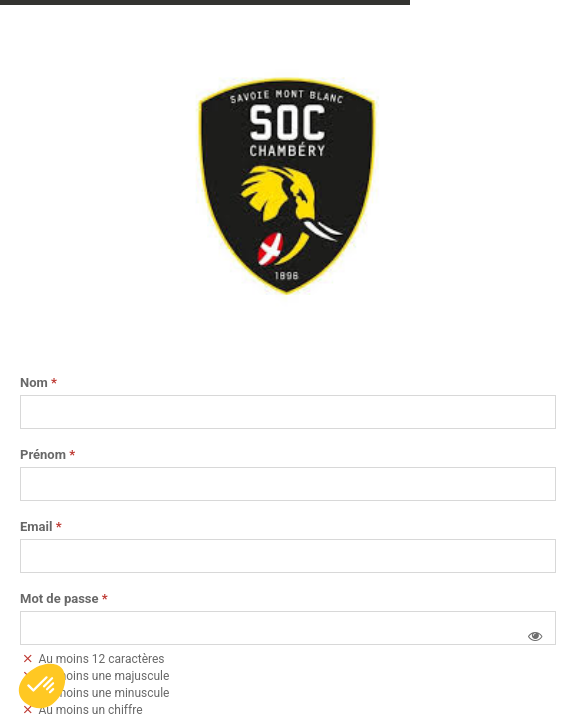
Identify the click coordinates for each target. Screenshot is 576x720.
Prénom (47, 455)
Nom (38, 383)
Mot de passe (64, 599)
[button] (535, 636)
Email (41, 527)
